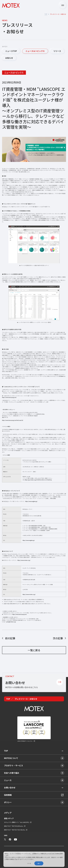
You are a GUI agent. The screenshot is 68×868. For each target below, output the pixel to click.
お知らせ (9, 58)
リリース (57, 51)
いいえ (29, 863)
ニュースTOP (11, 51)
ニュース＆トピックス (35, 51)
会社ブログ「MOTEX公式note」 (14, 826)
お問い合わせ (10, 788)
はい (39, 863)
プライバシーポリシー (11, 857)
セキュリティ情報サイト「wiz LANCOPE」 (17, 822)
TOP (46, 14)
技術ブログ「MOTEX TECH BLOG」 (15, 830)
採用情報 (8, 795)
